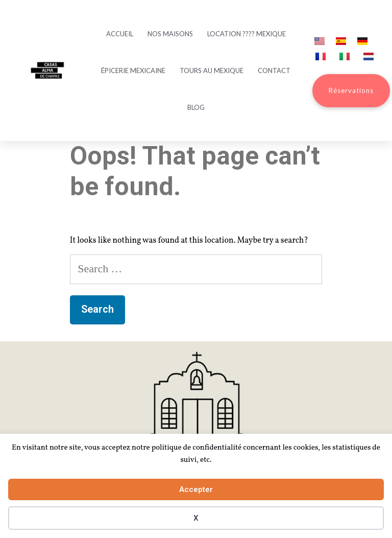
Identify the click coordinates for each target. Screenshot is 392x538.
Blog (196, 107)
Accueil (120, 34)
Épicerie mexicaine (133, 71)
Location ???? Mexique (247, 34)
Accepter (196, 489)
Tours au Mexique (212, 71)
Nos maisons (170, 34)
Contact (274, 71)
